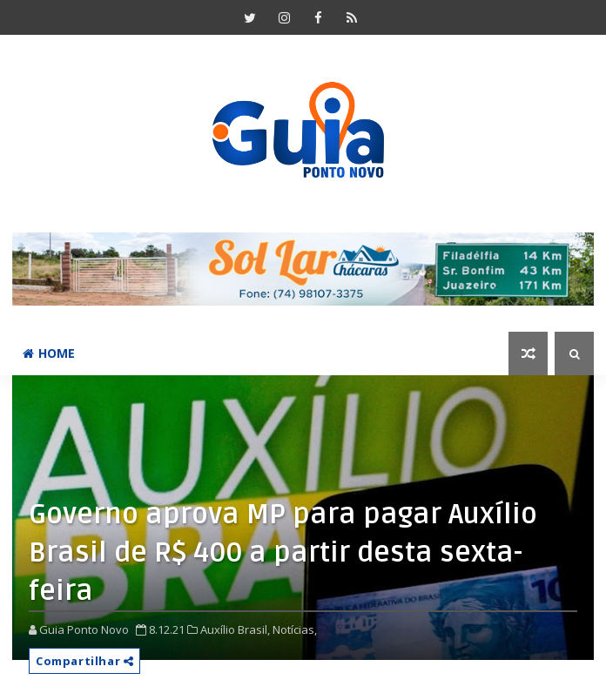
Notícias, (295, 629)
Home (49, 353)
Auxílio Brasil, (235, 629)
